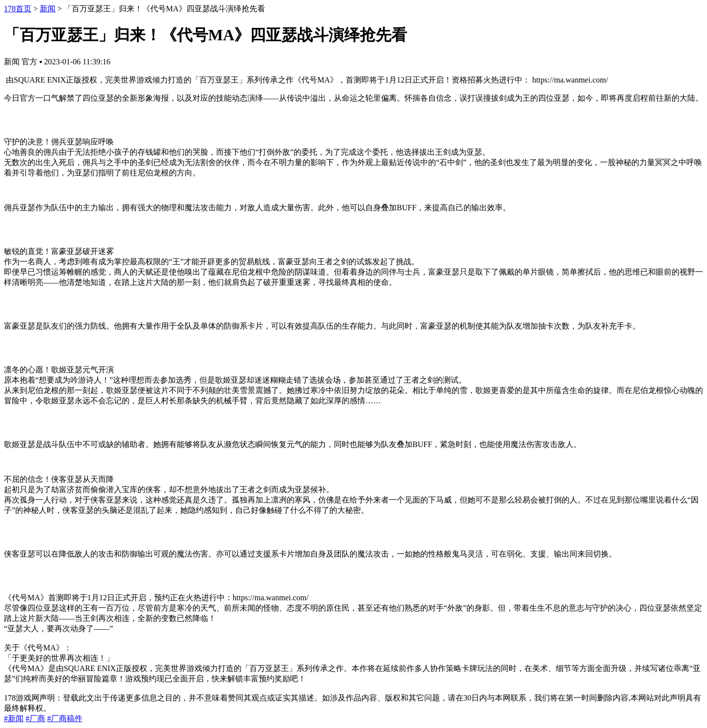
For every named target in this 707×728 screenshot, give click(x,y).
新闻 (48, 9)
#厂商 (35, 718)
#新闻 (14, 718)
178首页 (18, 9)
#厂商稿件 (65, 718)
